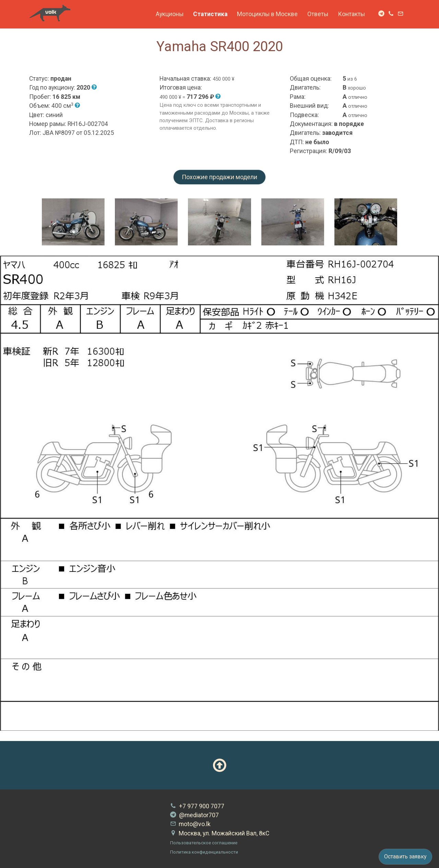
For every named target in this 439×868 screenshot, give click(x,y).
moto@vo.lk (190, 824)
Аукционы (170, 14)
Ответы (318, 14)
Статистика (210, 14)
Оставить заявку (405, 857)
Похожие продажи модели (219, 177)
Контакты (351, 14)
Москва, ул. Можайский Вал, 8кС (220, 833)
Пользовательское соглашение (204, 843)
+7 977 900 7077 (197, 806)
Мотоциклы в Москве (267, 14)
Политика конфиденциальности (204, 852)
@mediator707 (194, 815)
